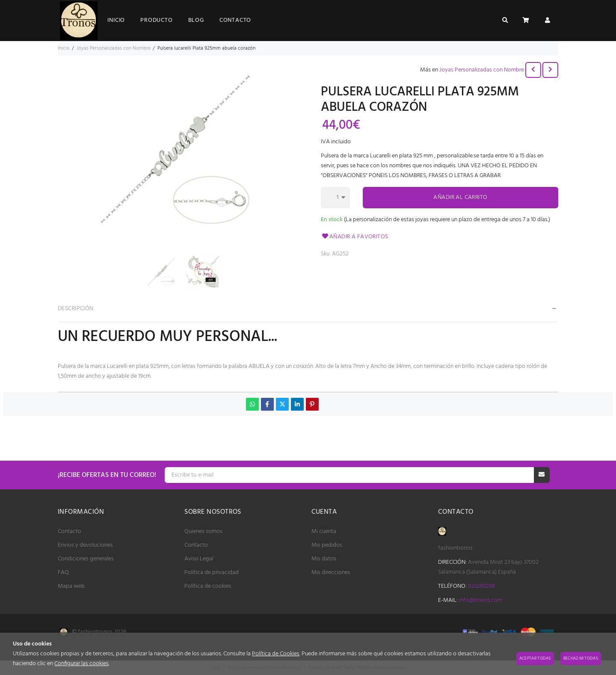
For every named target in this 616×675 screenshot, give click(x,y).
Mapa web (71, 586)
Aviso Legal (199, 559)
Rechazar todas (581, 658)
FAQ (63, 573)
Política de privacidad (212, 573)
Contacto (70, 531)
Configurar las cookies (81, 664)
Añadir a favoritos (355, 237)
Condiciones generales (86, 559)
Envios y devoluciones (85, 545)
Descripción (76, 309)
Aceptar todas (535, 658)
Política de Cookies (276, 654)
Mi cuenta (324, 531)
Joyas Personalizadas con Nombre (482, 70)
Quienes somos (203, 531)
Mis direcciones (331, 573)
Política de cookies (208, 586)
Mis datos (324, 559)
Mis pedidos (327, 545)
